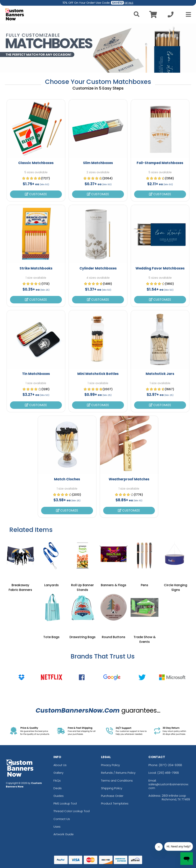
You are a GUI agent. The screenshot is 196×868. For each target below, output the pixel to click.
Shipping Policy (112, 788)
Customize (36, 194)
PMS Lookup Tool (65, 803)
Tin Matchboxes (36, 374)
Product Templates (115, 803)
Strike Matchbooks (36, 268)
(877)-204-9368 (170, 765)
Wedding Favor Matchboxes (160, 268)
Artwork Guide (64, 834)
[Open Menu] (187, 15)
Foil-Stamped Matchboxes (160, 163)
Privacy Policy (110, 765)
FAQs (57, 780)
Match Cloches (67, 479)
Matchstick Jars (160, 374)
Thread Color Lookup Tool (72, 811)
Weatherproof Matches (129, 479)
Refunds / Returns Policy (118, 773)
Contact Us (62, 819)
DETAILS (129, 3)
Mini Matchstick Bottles (98, 374)
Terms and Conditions (117, 780)
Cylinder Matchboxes (98, 268)
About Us (60, 765)
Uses (57, 827)
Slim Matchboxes (98, 163)
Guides (59, 796)
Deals (58, 788)
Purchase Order (112, 796)
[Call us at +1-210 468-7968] (171, 16)
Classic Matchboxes (36, 163)
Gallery (58, 773)
